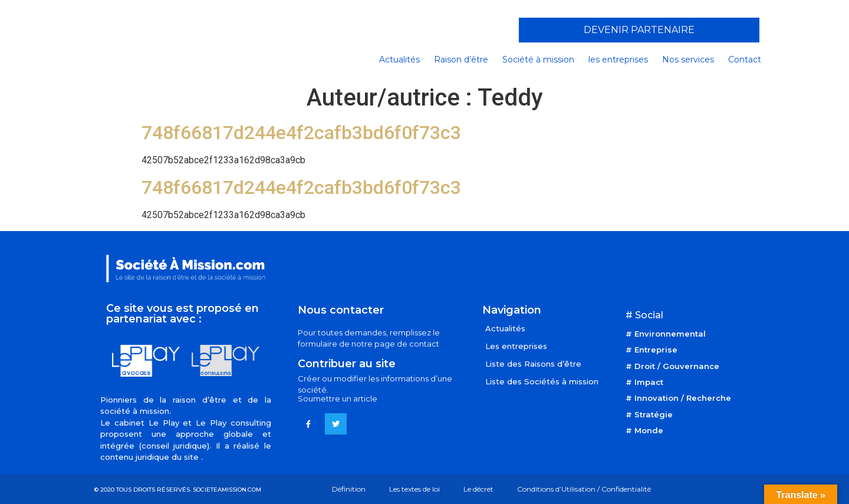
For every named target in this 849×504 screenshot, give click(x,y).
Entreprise (656, 350)
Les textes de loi (414, 489)
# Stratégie (649, 414)
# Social (644, 315)
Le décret (478, 489)
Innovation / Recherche (683, 398)
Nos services (688, 60)
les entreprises (618, 60)
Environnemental (670, 334)
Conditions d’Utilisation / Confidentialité (584, 489)
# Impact (644, 382)
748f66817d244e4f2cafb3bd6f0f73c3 (301, 133)
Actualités (399, 60)
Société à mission (538, 60)
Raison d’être (461, 60)
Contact (745, 60)
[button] (639, 30)
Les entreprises (516, 346)
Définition (349, 489)
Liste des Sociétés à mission (542, 381)
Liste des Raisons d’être (533, 364)
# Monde (644, 430)
